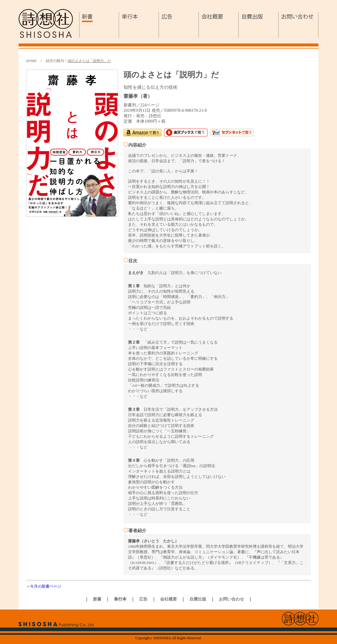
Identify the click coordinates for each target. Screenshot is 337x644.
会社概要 (219, 25)
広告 (179, 25)
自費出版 (259, 25)
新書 (99, 25)
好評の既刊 (55, 61)
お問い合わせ (298, 25)
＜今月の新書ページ (44, 586)
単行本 (139, 25)
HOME (31, 61)
